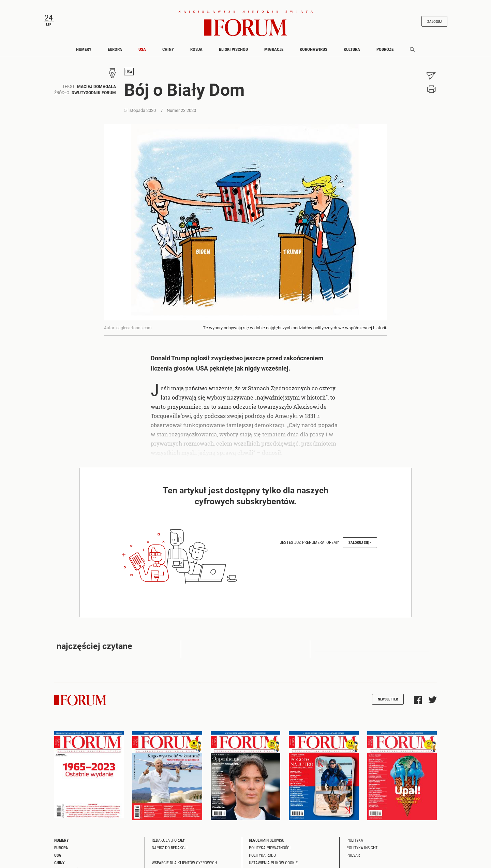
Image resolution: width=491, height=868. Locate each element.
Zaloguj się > (360, 545)
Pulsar (353, 858)
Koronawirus (314, 52)
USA (142, 52)
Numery (84, 52)
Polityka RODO (262, 858)
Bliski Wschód (233, 52)
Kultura (352, 52)
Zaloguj (429, 23)
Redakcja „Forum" (169, 843)
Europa (115, 52)
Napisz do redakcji (170, 851)
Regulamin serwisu (267, 843)
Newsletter (388, 702)
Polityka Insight (362, 851)
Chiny (168, 52)
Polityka (355, 843)
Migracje (274, 52)
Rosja (196, 52)
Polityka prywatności (270, 851)
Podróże (385, 52)
